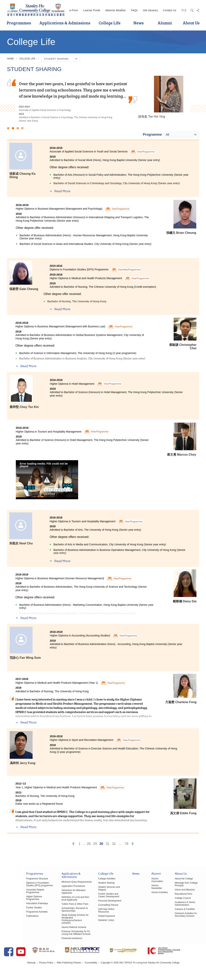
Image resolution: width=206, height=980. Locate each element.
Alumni (165, 23)
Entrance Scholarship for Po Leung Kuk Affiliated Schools (58, 933)
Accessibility (103, 968)
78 (126, 844)
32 (114, 844)
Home (10, 59)
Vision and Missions (179, 890)
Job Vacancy (150, 10)
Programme (152, 135)
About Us (191, 23)
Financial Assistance (54, 939)
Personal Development (96, 901)
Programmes (19, 23)
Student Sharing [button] (61, 59)
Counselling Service (95, 905)
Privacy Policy (58, 968)
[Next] (133, 844)
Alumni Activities (152, 893)
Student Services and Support (100, 890)
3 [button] (18, 128)
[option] (103, 99)
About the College (178, 882)
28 (89, 844)
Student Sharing (93, 886)
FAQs (134, 10)
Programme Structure (14, 882)
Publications (9, 914)
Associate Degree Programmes (19, 893)
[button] (47, 480)
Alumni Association (149, 883)
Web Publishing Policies (81, 968)
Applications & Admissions (65, 23)
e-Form (74, 10)
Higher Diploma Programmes (18, 897)
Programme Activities (14, 909)
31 (107, 844)
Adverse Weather (115, 10)
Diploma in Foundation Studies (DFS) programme (19, 887)
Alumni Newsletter (153, 889)
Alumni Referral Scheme (56, 928)
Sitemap (43, 968)
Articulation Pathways (14, 901)
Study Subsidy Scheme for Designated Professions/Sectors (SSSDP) (60, 921)
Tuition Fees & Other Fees (57, 907)
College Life (110, 23)
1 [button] (8, 128)
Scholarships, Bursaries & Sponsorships (57, 913)
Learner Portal (92, 10)
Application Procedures (56, 889)
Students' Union (92, 918)
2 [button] (13, 128)
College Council (177, 898)
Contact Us (170, 10)
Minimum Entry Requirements (59, 885)
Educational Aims (178, 894)
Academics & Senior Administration (179, 904)
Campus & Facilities (179, 909)
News (139, 23)
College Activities (93, 882)
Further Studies (11, 905)
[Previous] (73, 844)
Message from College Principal (185, 886)
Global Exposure (93, 914)
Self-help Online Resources (98, 909)
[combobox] (181, 135)
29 (95, 844)
